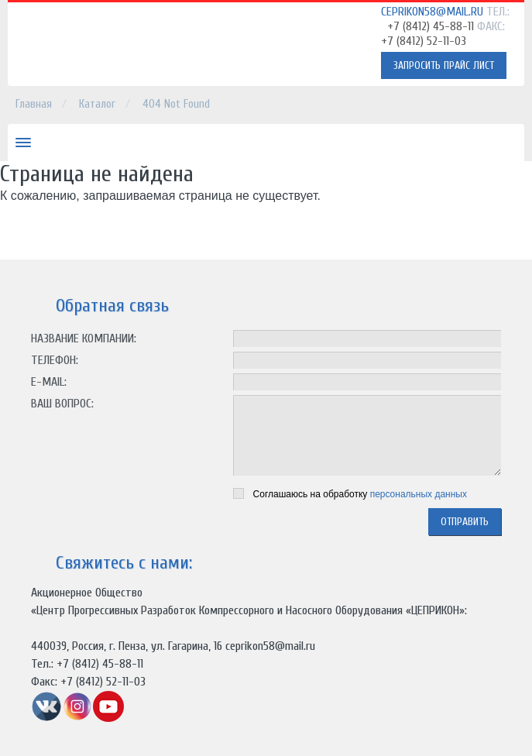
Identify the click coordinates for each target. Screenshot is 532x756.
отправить (465, 522)
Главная (34, 104)
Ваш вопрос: (62, 404)
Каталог (97, 104)
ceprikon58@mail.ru (432, 12)
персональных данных (419, 494)
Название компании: (84, 338)
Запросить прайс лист (444, 65)
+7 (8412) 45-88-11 (431, 26)
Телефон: (55, 360)
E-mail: (49, 382)
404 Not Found (176, 104)
